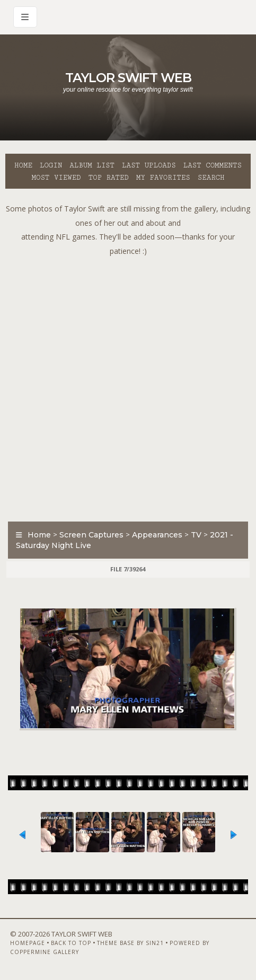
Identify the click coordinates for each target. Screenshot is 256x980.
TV (196, 535)
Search (211, 178)
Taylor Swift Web (128, 78)
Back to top (71, 943)
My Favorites (163, 178)
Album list (92, 165)
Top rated (109, 178)
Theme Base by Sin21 (130, 943)
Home (23, 165)
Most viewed (56, 178)
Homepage (28, 943)
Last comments (213, 165)
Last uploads (149, 165)
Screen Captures (91, 535)
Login (51, 165)
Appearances (157, 535)
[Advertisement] (128, 386)
